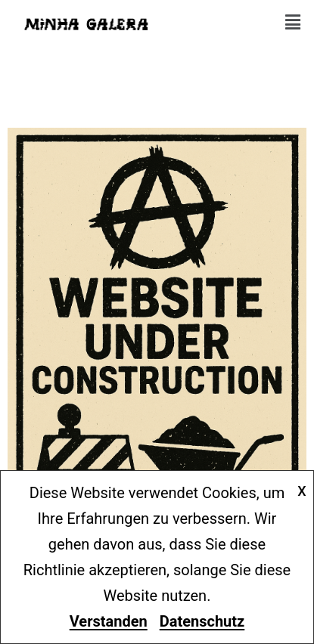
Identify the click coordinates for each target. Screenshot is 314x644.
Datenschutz (202, 621)
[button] (293, 23)
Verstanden (109, 621)
